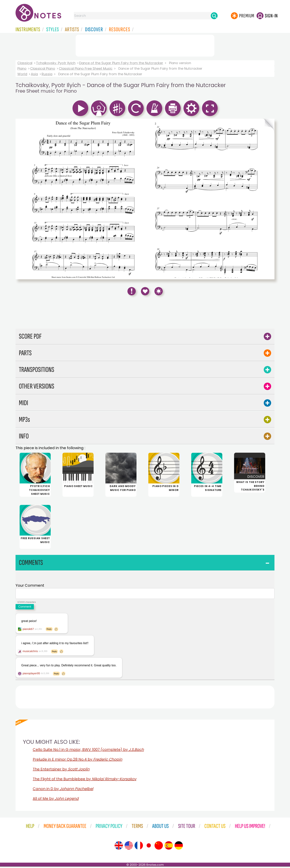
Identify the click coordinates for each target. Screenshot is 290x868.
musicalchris (30, 653)
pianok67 (28, 630)
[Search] (214, 16)
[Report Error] (132, 291)
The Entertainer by (61, 771)
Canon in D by (63, 790)
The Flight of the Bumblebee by (85, 780)
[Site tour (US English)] (129, 847)
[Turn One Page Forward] (268, 199)
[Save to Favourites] (145, 291)
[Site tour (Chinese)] (159, 847)
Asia (34, 74)
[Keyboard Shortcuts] (159, 291)
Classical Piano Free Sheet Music (86, 68)
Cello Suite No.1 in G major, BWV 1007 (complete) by (88, 751)
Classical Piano (43, 68)
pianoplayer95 (31, 675)
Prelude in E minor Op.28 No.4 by (77, 761)
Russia (47, 74)
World (22, 74)
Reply (49, 631)
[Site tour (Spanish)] (169, 847)
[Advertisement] (145, 45)
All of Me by (56, 800)
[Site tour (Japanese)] (149, 847)
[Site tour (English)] (119, 847)
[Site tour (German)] (179, 847)
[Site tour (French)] (139, 847)
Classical (25, 63)
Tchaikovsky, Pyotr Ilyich (56, 63)
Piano (22, 68)
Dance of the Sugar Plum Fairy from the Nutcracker (121, 63)
